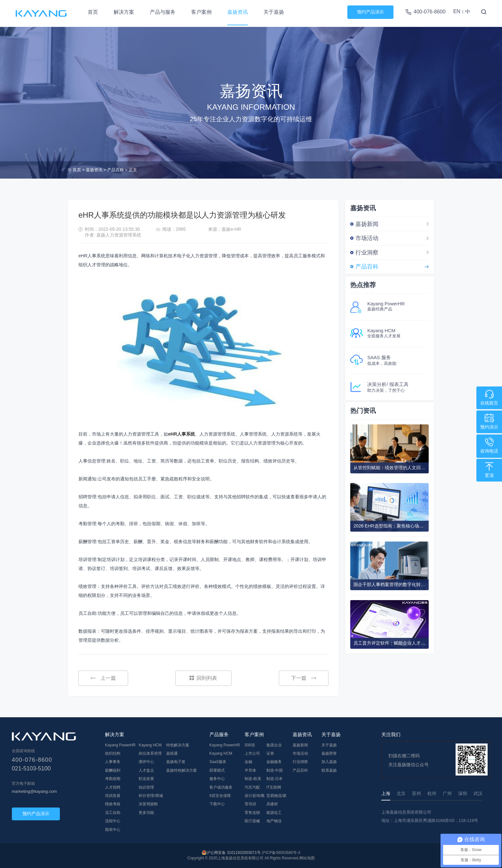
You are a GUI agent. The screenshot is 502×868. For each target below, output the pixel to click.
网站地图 (307, 858)
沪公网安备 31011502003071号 (234, 853)
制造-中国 (275, 770)
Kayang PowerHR (120, 745)
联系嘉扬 (329, 770)
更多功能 (146, 813)
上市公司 (252, 753)
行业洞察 (367, 253)
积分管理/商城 (151, 796)
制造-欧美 (253, 779)
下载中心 (217, 804)
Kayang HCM (150, 745)
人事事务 (113, 762)
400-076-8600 (430, 12)
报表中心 (113, 830)
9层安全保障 (220, 796)
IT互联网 (274, 787)
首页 (93, 12)
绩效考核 (113, 804)
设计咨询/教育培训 (255, 800)
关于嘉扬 (274, 12)
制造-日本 (275, 779)
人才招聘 (113, 787)
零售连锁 (252, 813)
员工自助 (113, 813)
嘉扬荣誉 (329, 753)
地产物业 (274, 821)
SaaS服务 (218, 762)
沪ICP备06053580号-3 (281, 853)
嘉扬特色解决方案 (182, 770)
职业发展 (146, 779)
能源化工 (274, 813)
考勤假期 (113, 779)
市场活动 (367, 238)
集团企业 (274, 745)
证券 (270, 753)
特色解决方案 (178, 745)
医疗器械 (252, 821)
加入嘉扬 (329, 762)
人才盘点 (146, 770)
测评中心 (146, 762)
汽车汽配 (252, 787)
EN (457, 11)
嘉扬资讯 (238, 12)
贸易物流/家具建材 (276, 800)
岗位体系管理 (150, 753)
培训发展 (113, 796)
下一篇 (304, 678)
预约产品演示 (370, 12)
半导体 (250, 770)
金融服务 (274, 762)
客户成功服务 (221, 787)
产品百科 (116, 170)
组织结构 (113, 753)
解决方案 (124, 12)
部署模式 (217, 770)
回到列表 (203, 678)
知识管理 (146, 787)
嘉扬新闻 (367, 224)
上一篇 (103, 678)
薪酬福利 (113, 770)
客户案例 (201, 12)
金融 (248, 762)
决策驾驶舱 (148, 804)
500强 (250, 745)
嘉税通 (172, 753)
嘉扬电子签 (176, 762)
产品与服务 (163, 12)
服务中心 (217, 779)
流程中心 (113, 821)
